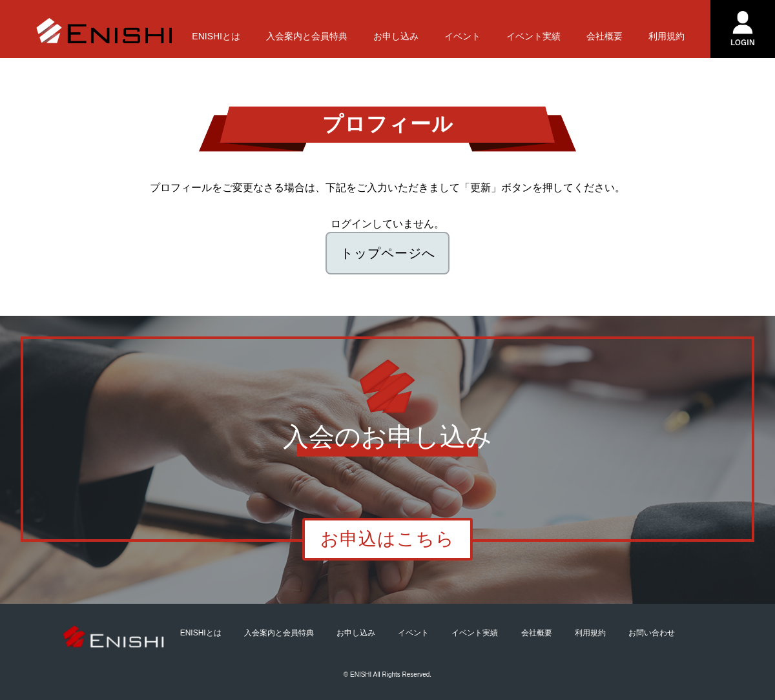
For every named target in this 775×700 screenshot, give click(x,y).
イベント (462, 36)
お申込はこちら (387, 539)
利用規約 (666, 36)
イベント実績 (533, 36)
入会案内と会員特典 (307, 36)
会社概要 (604, 36)
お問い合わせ (652, 633)
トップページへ (388, 253)
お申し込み (396, 36)
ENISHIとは (216, 36)
